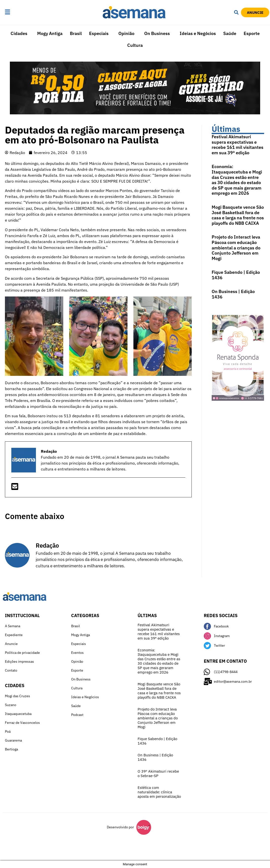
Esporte (252, 33)
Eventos (77, 653)
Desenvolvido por (120, 827)
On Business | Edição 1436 (233, 294)
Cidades (19, 33)
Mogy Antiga (50, 33)
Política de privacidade (22, 653)
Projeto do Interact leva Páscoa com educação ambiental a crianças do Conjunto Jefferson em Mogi (236, 248)
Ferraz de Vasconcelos (22, 723)
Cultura (135, 45)
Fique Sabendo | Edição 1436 (236, 275)
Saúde (230, 33)
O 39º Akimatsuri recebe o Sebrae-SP (158, 773)
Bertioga (11, 749)
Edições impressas (19, 661)
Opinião (126, 33)
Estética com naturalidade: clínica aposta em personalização (159, 792)
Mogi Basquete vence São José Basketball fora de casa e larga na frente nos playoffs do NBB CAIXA (238, 215)
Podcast (77, 715)
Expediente (14, 635)
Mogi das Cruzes (17, 696)
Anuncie (11, 644)
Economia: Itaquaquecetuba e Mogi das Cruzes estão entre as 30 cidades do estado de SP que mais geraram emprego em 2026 (237, 180)
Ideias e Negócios (198, 33)
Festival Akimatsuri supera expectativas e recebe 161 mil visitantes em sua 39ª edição (238, 145)
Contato (11, 670)
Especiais (99, 33)
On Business (157, 33)
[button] (20, 12)
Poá (8, 731)
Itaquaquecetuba (18, 714)
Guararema (13, 740)
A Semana (13, 626)
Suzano (11, 705)
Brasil (76, 33)
